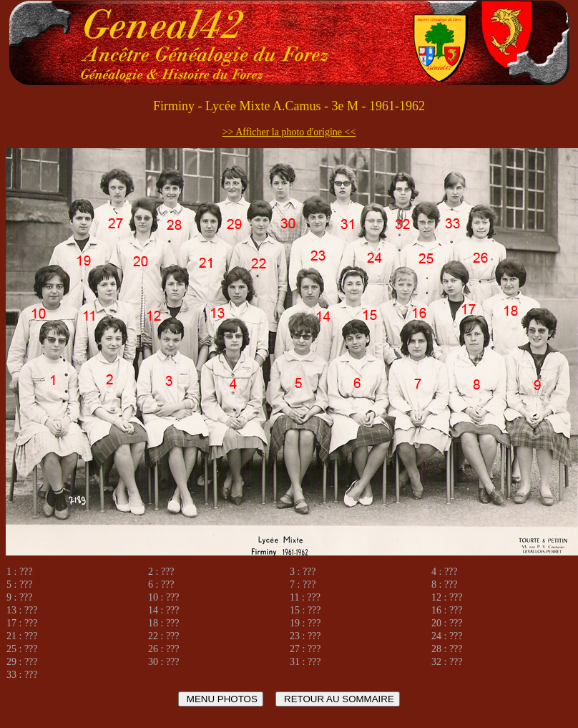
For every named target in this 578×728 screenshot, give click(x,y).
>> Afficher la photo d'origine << (289, 132)
